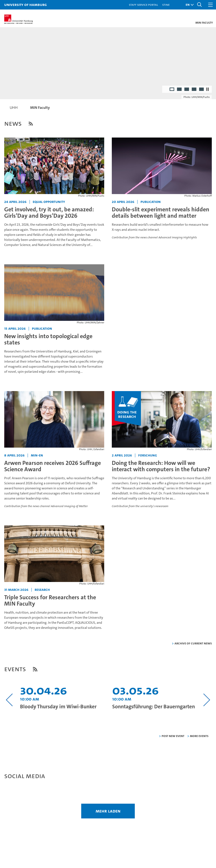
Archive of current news (193, 643)
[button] (189, 5)
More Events (199, 736)
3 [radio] (187, 90)
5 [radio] (202, 90)
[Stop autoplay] (208, 89)
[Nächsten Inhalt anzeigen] (207, 700)
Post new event (173, 736)
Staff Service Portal (143, 5)
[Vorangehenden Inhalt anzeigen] (9, 700)
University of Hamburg (26, 5)
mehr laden (108, 811)
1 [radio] (172, 90)
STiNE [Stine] (166, 5)
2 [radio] (180, 90)
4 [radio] (194, 90)
